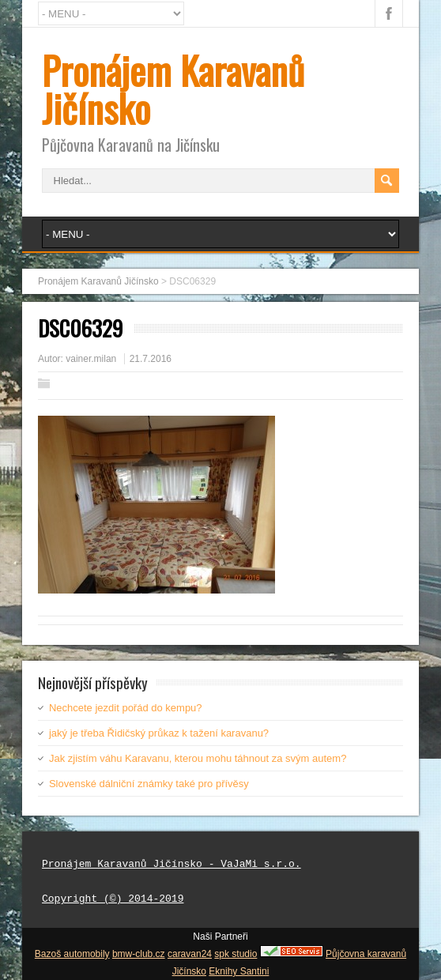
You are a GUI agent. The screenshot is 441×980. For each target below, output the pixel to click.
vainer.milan (91, 359)
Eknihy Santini (239, 971)
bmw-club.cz (139, 954)
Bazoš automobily (72, 954)
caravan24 (190, 954)
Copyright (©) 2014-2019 (113, 899)
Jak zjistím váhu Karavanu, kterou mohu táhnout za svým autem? (198, 758)
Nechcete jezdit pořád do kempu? (126, 708)
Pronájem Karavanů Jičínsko (173, 89)
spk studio (236, 954)
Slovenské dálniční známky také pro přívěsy (149, 784)
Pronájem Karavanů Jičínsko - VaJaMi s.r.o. (171, 865)
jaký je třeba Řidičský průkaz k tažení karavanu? (159, 733)
